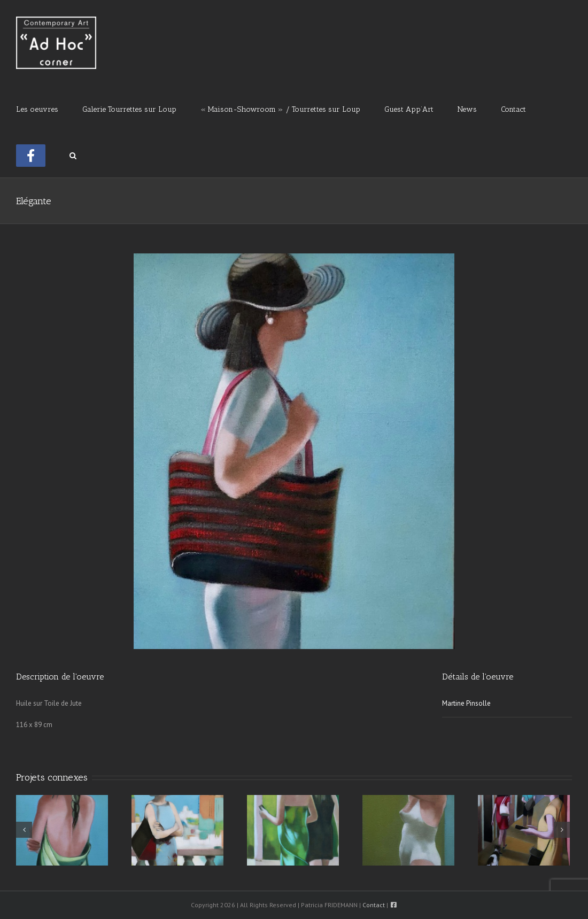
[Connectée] (293, 829)
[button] (73, 155)
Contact (374, 905)
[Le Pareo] (62, 829)
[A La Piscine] (408, 829)
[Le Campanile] (177, 829)
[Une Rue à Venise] (524, 829)
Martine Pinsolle (466, 703)
